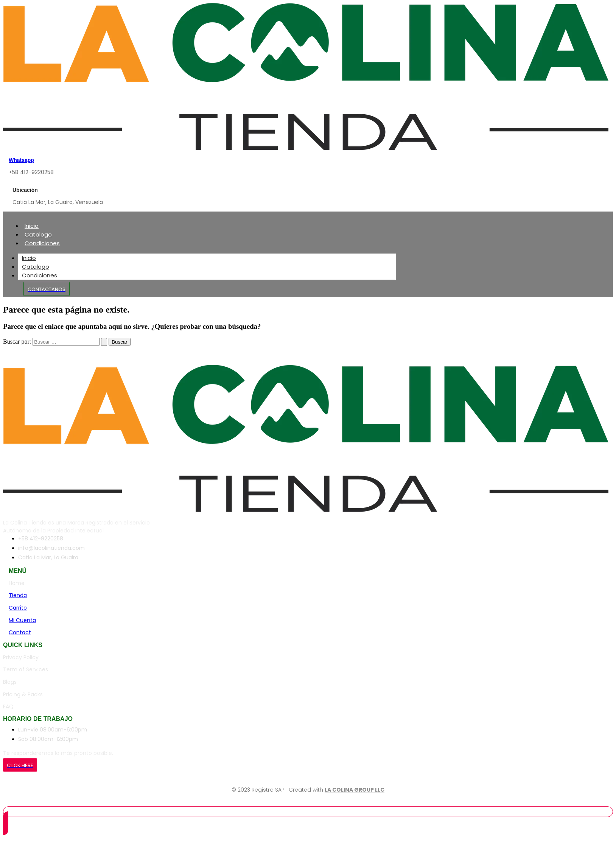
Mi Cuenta (22, 620)
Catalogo (38, 234)
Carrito (18, 608)
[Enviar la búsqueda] (104, 342)
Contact (20, 632)
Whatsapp (21, 160)
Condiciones (42, 243)
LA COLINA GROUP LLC (355, 790)
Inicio (32, 226)
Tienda (18, 595)
